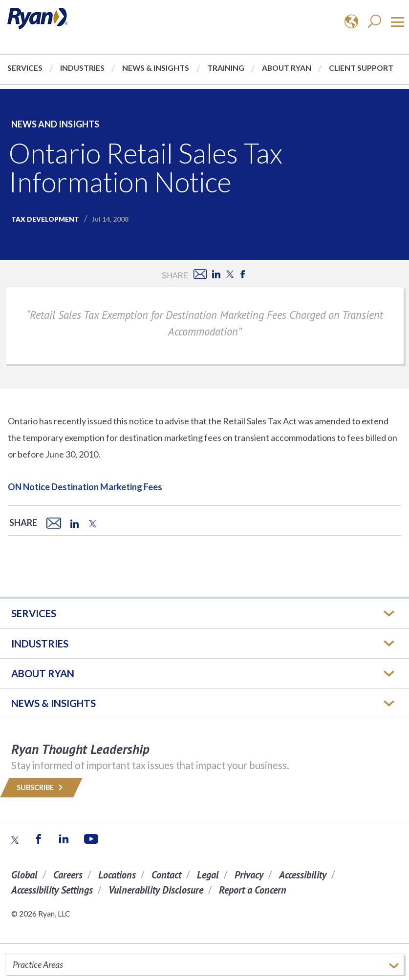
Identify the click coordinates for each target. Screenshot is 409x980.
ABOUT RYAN (43, 673)
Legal (208, 875)
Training (226, 68)
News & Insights (156, 68)
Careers (68, 875)
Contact (166, 875)
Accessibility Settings (52, 890)
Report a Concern (253, 890)
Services (25, 68)
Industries (82, 68)
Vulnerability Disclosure (156, 890)
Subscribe (41, 787)
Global (24, 875)
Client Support (361, 68)
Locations (117, 875)
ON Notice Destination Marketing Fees (85, 487)
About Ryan (287, 68)
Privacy (249, 875)
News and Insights (55, 124)
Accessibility (303, 875)
